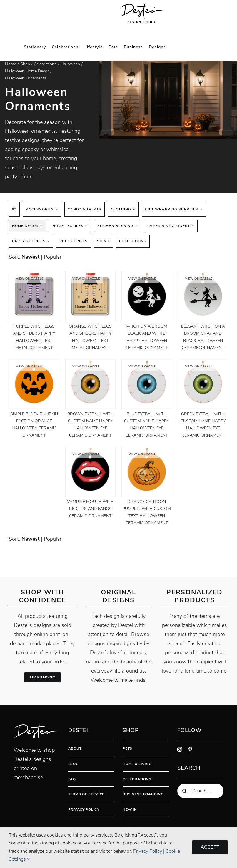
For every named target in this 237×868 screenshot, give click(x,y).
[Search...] (200, 791)
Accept (210, 847)
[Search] (185, 791)
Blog (74, 764)
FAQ (72, 779)
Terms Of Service (86, 794)
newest (30, 257)
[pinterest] (190, 749)
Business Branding (143, 794)
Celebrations (137, 779)
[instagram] (180, 749)
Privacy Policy (84, 809)
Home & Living (137, 764)
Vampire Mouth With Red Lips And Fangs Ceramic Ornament (90, 509)
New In (130, 809)
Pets (127, 748)
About (75, 748)
